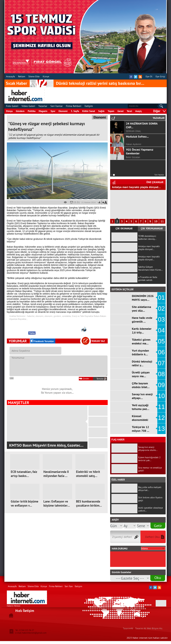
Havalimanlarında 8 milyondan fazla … (56, 474)
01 (161, 298)
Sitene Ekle (34, 76)
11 (162, 221)
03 (161, 319)
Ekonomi (63, 111)
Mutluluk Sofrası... (137, 137)
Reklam (22, 76)
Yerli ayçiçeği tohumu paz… (141, 407)
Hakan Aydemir (134, 144)
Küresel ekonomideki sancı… (140, 420)
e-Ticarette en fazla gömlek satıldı (148, 279)
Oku (158, 577)
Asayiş (138, 111)
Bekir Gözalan (133, 157)
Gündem (20, 111)
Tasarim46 (128, 628)
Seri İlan (69, 586)
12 (161, 418)
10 (156, 221)
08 (161, 374)
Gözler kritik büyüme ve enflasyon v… (25, 503)
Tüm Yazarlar (159, 175)
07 (161, 363)
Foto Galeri (12, 106)
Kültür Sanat (89, 111)
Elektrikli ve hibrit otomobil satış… (88, 474)
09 (161, 385)
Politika (32, 111)
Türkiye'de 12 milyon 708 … (141, 429)
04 (161, 330)
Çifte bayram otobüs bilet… (141, 385)
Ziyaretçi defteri (122, 537)
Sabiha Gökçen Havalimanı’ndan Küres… (151, 268)
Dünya (9, 111)
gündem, (58, 316)
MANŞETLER (19, 403)
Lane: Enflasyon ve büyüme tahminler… (57, 503)
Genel (120, 111)
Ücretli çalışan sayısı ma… (141, 374)
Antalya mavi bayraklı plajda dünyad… (136, 187)
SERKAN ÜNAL (133, 131)
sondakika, (67, 316)
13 (161, 429)
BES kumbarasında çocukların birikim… (89, 503)
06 (161, 352)
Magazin (43, 111)
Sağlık (101, 111)
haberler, (31, 316)
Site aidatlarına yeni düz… (141, 309)
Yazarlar (43, 106)
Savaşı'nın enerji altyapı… (142, 396)
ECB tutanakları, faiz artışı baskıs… (24, 474)
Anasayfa (10, 76)
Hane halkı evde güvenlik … (142, 320)
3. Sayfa (75, 111)
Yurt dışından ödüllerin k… (140, 352)
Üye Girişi (160, 76)
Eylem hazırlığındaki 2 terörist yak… (149, 459)
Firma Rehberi (74, 106)
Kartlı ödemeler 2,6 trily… (142, 331)
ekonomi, (40, 316)
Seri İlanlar (57, 106)
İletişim (89, 106)
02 (161, 309)
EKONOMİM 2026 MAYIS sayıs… (143, 298)
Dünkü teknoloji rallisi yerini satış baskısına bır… (100, 83)
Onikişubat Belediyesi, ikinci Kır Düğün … (43, 445)
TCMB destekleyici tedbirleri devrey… (147, 237)
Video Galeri (28, 106)
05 (161, 341)
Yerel (129, 111)
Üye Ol (149, 76)
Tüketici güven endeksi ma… (141, 341)
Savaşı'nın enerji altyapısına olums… (148, 449)
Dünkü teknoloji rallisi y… (142, 363)
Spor (53, 111)
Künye (46, 76)
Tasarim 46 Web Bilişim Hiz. (149, 628)
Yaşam (111, 111)
